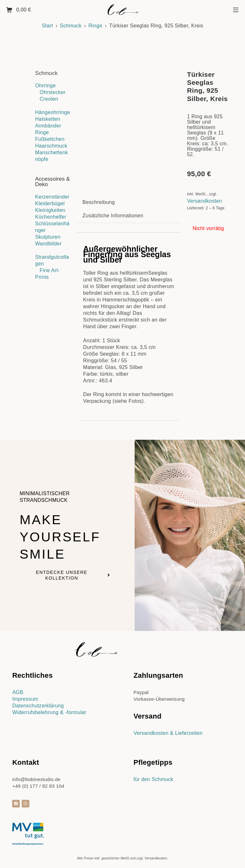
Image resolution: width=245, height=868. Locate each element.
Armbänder (48, 126)
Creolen (49, 99)
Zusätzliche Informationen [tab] (113, 212)
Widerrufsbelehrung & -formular (49, 709)
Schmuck (71, 26)
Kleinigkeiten (50, 210)
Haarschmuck (51, 146)
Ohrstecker (52, 92)
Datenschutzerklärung (38, 702)
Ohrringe (45, 86)
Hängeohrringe (53, 112)
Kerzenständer (52, 197)
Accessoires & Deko (52, 182)
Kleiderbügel (50, 203)
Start (47, 26)
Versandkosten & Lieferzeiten (168, 729)
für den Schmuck (154, 775)
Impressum (25, 695)
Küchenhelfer (51, 217)
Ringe (95, 26)
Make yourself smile (64, 532)
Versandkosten (204, 201)
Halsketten (48, 119)
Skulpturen (48, 237)
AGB (18, 688)
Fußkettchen (50, 139)
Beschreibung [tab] (99, 198)
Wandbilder (48, 244)
